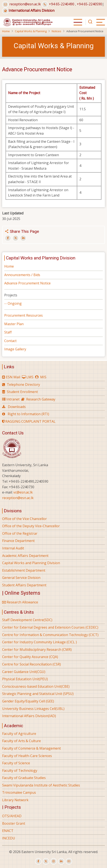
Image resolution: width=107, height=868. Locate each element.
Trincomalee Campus (19, 792)
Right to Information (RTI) (28, 414)
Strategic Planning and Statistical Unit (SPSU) (38, 694)
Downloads (17, 407)
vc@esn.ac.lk (23, 492)
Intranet (13, 399)
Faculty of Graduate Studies (24, 778)
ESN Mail (13, 377)
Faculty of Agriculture (19, 734)
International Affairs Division (28, 10)
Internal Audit (13, 548)
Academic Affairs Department (25, 556)
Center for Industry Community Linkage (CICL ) (39, 642)
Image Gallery (15, 349)
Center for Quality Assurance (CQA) (30, 657)
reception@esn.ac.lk (25, 4)
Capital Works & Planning (31, 31)
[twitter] (46, 861)
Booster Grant (14, 823)
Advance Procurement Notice (27, 283)
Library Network (15, 800)
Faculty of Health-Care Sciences (27, 756)
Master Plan (14, 324)
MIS (43, 377)
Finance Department (18, 541)
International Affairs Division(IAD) (29, 716)
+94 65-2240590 (89, 4)
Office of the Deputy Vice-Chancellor (31, 526)
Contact (10, 341)
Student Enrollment (22, 392)
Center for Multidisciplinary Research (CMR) (37, 650)
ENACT (8, 831)
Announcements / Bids (22, 275)
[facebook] (38, 861)
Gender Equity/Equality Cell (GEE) (28, 701)
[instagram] (54, 861)
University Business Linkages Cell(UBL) (33, 709)
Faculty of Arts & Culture (21, 741)
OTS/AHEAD (12, 816)
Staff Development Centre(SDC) (27, 620)
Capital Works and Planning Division (31, 563)
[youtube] (69, 861)
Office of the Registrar (20, 533)
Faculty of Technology (20, 770)
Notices (56, 31)
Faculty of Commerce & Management (31, 748)
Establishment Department (24, 570)
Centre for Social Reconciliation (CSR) (31, 664)
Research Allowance (20, 602)
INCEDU (9, 838)
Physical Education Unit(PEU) (25, 679)
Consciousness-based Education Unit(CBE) (36, 686)
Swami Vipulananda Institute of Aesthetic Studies (41, 785)
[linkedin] (61, 861)
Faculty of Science (16, 763)
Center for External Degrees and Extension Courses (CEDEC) (50, 627)
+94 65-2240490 (62, 4)
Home (6, 31)
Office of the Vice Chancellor (24, 519)
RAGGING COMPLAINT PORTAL (29, 421)
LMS (30, 377)
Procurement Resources (24, 315)
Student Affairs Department (24, 585)
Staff (8, 332)
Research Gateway (41, 399)
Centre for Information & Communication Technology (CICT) (50, 635)
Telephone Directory (23, 384)
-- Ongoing (13, 303)
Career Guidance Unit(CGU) (24, 672)
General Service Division (21, 578)
